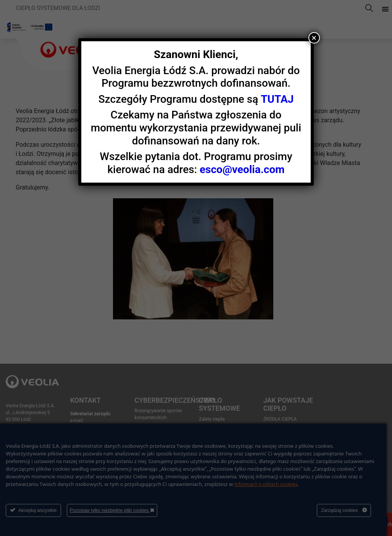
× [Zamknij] (314, 38)
